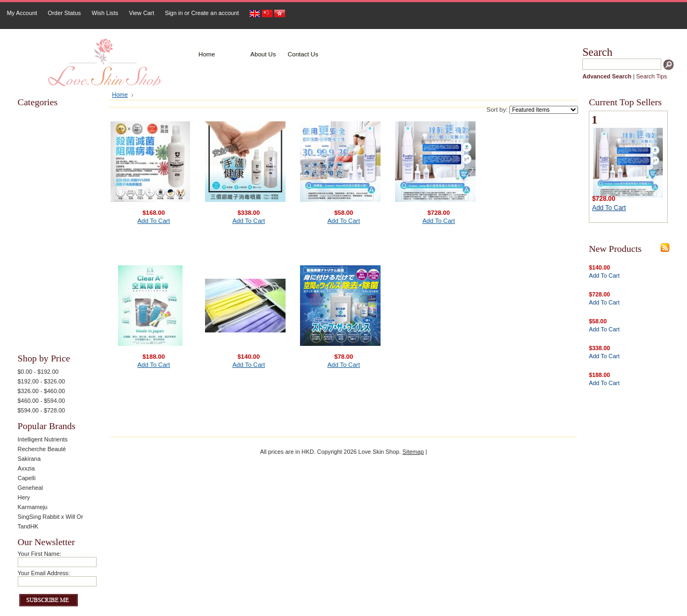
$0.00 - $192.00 (38, 372)
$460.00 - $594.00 (41, 401)
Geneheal (30, 488)
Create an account (215, 13)
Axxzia (26, 468)
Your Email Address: (44, 573)
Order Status (64, 13)
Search (597, 52)
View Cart (141, 13)
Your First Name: (39, 554)
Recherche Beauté (42, 449)
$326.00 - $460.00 (41, 391)
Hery (24, 497)
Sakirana (29, 459)
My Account (22, 13)
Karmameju (33, 507)
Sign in (174, 13)
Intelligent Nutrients (43, 439)
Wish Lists (105, 13)
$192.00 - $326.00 (41, 381)
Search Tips (651, 76)
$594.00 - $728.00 (41, 410)
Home (120, 95)
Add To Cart (154, 221)
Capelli (27, 478)
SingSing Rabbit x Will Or (50, 517)
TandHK (28, 526)
